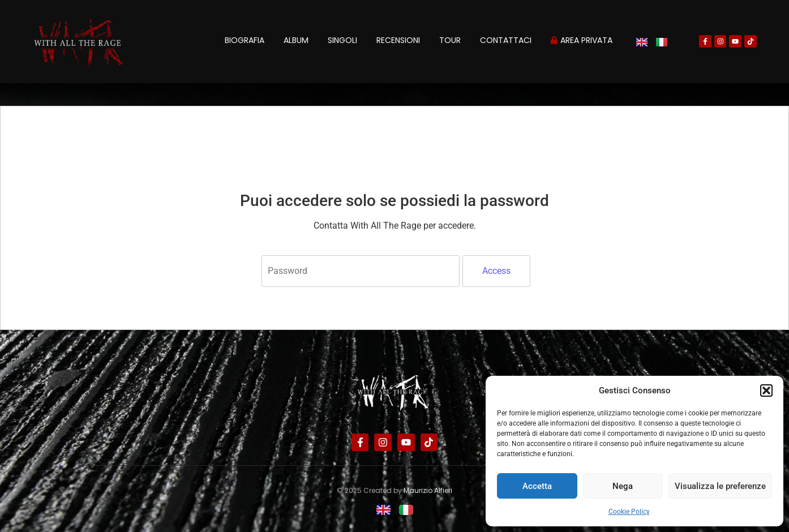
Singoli (342, 40)
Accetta (537, 486)
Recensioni (398, 40)
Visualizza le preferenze (720, 486)
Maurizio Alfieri (428, 490)
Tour (450, 40)
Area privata (582, 40)
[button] (766, 391)
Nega (623, 486)
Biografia (245, 40)
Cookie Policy (629, 512)
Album (296, 40)
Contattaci (506, 40)
